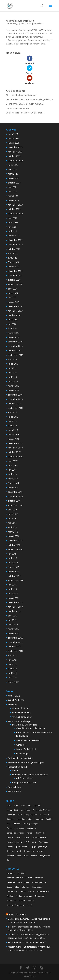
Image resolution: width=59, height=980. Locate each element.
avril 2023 (12, 231)
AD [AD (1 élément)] (29, 805)
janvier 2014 (14, 598)
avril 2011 (12, 673)
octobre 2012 (14, 647)
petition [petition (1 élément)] (10, 847)
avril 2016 (12, 527)
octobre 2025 (14, 156)
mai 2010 (12, 678)
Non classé (39, 24)
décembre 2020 (15, 306)
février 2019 (13, 386)
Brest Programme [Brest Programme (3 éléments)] (39, 882)
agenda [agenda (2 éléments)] (37, 805)
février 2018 (13, 434)
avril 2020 (12, 328)
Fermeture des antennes (17, 108)
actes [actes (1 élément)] (23, 805)
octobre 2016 (14, 501)
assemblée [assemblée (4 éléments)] (26, 810)
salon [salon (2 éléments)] (19, 856)
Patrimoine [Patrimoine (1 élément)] (43, 842)
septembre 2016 (16, 505)
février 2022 (13, 262)
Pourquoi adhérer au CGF (24, 783)
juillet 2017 (13, 465)
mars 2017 (13, 479)
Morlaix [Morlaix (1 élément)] (10, 896)
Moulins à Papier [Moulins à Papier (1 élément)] (40, 837)
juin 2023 (12, 227)
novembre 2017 (15, 448)
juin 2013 (12, 620)
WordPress (30, 976)
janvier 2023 (14, 236)
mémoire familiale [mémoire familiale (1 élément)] (14, 842)
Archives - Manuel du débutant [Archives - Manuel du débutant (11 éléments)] (19, 878)
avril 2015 (12, 558)
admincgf (14, 24)
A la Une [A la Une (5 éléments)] (21, 873)
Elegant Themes (27, 973)
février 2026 (13, 139)
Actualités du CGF (16, 700)
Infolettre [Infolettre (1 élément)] (26, 887)
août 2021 (13, 289)
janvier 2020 (14, 337)
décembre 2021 (15, 271)
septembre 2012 (16, 651)
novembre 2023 (15, 205)
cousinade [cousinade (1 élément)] (39, 819)
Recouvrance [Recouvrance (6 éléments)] (29, 851)
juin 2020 (12, 324)
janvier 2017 (14, 488)
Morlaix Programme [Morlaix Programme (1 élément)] (24, 896)
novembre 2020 (15, 311)
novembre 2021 (15, 275)
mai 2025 (12, 169)
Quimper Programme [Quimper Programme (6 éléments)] (16, 905)
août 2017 (13, 461)
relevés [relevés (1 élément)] (40, 851)
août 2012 (13, 655)
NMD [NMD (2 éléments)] (27, 842)
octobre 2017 (14, 452)
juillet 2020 (13, 320)
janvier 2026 (14, 143)
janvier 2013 (14, 633)
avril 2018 (12, 426)
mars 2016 (13, 532)
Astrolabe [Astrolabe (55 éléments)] (39, 878)
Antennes (12, 705)
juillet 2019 (13, 364)
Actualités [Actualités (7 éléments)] (11, 873)
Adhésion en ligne (25, 778)
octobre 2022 (14, 249)
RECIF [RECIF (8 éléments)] (30, 905)
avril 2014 (12, 589)
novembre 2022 (15, 245)
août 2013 (13, 616)
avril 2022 (12, 258)
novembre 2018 (15, 399)
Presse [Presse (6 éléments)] (31, 901)
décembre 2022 (15, 240)
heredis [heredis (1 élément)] (30, 833)
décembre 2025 (15, 147)
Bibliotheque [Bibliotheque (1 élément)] (23, 882)
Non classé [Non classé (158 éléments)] (40, 896)
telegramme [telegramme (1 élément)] (45, 856)
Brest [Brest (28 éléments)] (20, 815)
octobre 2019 (14, 351)
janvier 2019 (14, 390)
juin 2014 (12, 585)
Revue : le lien (14, 787)
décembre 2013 (15, 602)
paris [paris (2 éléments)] (34, 842)
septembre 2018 (16, 408)
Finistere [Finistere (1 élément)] (16, 824)
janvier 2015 (14, 571)
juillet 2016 (13, 514)
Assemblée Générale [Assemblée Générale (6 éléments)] (42, 810)
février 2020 (13, 333)
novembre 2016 (15, 496)
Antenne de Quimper (22, 717)
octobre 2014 (14, 576)
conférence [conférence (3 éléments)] (44, 815)
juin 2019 (12, 368)
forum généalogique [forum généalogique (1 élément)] (15, 828)
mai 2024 (12, 191)
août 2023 (13, 218)
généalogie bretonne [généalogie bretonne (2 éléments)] (16, 833)
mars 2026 (13, 134)
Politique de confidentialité (20, 758)
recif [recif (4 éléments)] (19, 851)
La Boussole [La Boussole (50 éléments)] (12, 891)
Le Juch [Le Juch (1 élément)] (10, 837)
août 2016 (13, 510)
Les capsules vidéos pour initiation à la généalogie (29, 99)
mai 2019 (12, 373)
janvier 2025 (14, 178)
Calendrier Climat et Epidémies (31, 728)
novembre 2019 (15, 346)
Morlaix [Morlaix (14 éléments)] (27, 837)
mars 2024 (13, 196)
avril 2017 (12, 474)
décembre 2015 (15, 540)
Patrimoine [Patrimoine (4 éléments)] (12, 901)
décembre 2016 (15, 492)
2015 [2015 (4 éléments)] (9, 805)
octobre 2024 (14, 183)
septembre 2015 (16, 549)
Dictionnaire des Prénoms (28, 740)
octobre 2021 (14, 280)
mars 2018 (13, 430)
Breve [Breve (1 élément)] (9, 887)
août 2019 (13, 359)
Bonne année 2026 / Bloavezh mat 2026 (25, 104)
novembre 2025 (15, 152)
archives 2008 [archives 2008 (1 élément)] (13, 810)
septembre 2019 (16, 355)
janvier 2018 (14, 439)
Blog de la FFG (18, 914)
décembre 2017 (15, 443)
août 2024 (13, 187)
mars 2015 (13, 563)
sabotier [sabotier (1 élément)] (11, 856)
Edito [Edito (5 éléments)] (17, 887)
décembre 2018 (15, 395)
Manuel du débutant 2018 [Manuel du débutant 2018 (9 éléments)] (39, 891)
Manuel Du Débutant (26, 749)
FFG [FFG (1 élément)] (9, 824)
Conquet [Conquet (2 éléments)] (11, 819)
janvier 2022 (14, 267)
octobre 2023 (14, 209)
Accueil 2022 (14, 696)
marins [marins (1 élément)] (18, 837)
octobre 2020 (14, 315)
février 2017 (13, 483)
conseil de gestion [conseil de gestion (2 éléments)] (24, 819)
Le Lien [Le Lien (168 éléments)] (23, 891)
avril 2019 (12, 377)
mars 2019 (13, 382)
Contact (16, 770)
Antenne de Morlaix (21, 712)
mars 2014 (13, 594)
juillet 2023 (13, 222)
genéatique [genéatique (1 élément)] (31, 828)
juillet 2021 (13, 293)
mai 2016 (12, 523)
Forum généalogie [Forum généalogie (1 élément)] (30, 824)
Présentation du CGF (18, 767)
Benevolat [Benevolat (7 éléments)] (11, 882)
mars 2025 (13, 174)
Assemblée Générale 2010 (20, 21)
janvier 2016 (14, 536)
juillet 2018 (13, 417)
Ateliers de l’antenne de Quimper (21, 95)
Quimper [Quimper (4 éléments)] (11, 851)
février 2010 (13, 682)
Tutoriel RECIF (15, 791)
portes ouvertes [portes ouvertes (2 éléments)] (23, 847)
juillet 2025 (13, 165)
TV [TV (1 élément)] (8, 860)
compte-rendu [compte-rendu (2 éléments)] (31, 815)
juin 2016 (12, 518)
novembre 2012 (15, 642)
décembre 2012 (15, 638)
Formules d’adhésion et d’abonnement (30, 775)
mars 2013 (13, 624)
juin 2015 (12, 554)
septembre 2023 (16, 214)
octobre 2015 (14, 545)
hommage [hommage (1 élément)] (40, 833)
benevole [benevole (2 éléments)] (11, 815)
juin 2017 (12, 470)
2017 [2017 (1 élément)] (16, 805)
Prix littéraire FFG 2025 (19, 942)
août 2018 (13, 412)
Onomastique (23, 754)
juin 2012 (12, 660)
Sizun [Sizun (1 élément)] (26, 856)
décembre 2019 (15, 342)
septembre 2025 (16, 161)
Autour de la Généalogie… (20, 721)
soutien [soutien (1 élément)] (34, 856)
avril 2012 (12, 669)
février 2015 (13, 567)
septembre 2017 (16, 457)
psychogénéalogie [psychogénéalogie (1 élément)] (40, 847)
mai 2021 (12, 297)
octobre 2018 (14, 403)
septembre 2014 (16, 580)
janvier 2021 (14, 302)
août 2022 (13, 253)
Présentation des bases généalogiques (26, 762)
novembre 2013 (15, 607)
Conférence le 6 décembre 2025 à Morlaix (25, 113)
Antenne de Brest (20, 708)
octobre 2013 (14, 611)
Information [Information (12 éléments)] (37, 887)
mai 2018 (12, 421)
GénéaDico (21, 745)
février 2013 (13, 629)
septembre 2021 (16, 284)
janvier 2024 (14, 200)
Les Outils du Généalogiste (25, 725)
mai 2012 (12, 664)
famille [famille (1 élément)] (49, 819)
